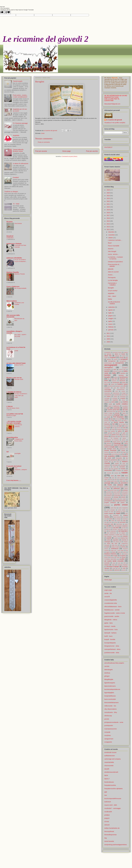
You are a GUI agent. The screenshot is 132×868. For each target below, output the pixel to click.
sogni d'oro (115, 545)
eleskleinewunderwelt (111, 772)
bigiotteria (123, 379)
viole (124, 568)
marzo (110, 324)
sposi (108, 547)
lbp (123, 454)
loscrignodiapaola (110, 643)
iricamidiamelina (12, 437)
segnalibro (116, 540)
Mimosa (106, 469)
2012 (108, 229)
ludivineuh (108, 802)
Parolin (110, 485)
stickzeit (107, 825)
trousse (112, 557)
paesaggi (107, 483)
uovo (119, 563)
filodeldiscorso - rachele (112, 610)
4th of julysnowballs (20, 288)
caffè (124, 386)
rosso (110, 522)
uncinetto (107, 563)
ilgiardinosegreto (110, 683)
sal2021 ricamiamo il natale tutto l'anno (115, 535)
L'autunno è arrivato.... (115, 240)
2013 (108, 227)
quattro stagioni (109, 513)
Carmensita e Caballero (112, 284)
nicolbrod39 (108, 812)
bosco (106, 384)
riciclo (111, 519)
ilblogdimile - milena (111, 620)
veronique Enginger (123, 565)
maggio (111, 318)
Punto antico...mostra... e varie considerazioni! (20, 96)
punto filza (113, 508)
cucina (125, 402)
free (113, 428)
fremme (119, 428)
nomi (119, 476)
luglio (110, 313)
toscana (108, 556)
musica (116, 473)
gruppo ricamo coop (118, 442)
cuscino (125, 408)
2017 (108, 215)
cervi (117, 391)
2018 (108, 213)
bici (109, 379)
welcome (117, 570)
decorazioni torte (111, 412)
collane (109, 396)
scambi (109, 538)
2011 (108, 333)
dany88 (107, 769)
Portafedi (16, 177)
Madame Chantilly (13, 272)
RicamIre (10, 222)
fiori (114, 424)
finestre (119, 421)
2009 (108, 339)
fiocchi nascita (119, 422)
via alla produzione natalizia (114, 303)
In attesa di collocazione (21, 164)
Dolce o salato (108, 413)
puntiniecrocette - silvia (112, 653)
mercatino (122, 467)
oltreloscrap (108, 716)
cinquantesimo (108, 395)
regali (118, 513)
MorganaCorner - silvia (112, 646)
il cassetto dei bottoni (14, 466)
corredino (107, 402)
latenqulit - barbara (110, 633)
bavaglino (107, 377)
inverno (106, 452)
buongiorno (118, 386)
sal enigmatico (123, 531)
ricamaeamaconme (110, 729)
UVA (124, 563)
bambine (123, 373)
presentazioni (108, 497)
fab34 (106, 775)
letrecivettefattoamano (111, 703)
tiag (106, 838)
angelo (106, 358)
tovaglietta (123, 556)
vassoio (107, 565)
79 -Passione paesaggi (20, 123)
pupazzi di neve (109, 512)
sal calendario (113, 531)
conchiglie (17, 453)
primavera (107, 499)
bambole (121, 375)
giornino (124, 435)
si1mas (107, 822)
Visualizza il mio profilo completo (115, 123)
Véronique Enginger (113, 566)
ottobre (111, 238)
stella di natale (115, 547)
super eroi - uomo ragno (117, 550)
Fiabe (113, 421)
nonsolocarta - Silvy (111, 712)
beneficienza (124, 377)
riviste (113, 521)
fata (112, 419)
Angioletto (16, 135)
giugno (111, 316)
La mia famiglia (113, 280)
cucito (110, 404)
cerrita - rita (108, 593)
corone (123, 400)
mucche (109, 473)
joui (120, 452)
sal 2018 (109, 528)
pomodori (109, 492)
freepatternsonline (110, 785)
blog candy (107, 383)
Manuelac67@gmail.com (112, 104)
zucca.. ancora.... (113, 254)
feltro (123, 419)
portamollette (117, 496)
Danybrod (10, 236)
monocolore (108, 470)
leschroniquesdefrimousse (113, 799)
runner (116, 522)
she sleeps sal (117, 542)
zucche (123, 570)
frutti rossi (107, 429)
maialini (117, 463)
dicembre (111, 232)
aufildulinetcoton (110, 756)
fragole (108, 428)
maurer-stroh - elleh (111, 805)
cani (115, 388)
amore (124, 356)
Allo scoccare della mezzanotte (13, 316)
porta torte (117, 494)
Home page (66, 151)
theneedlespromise (110, 835)
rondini (119, 521)
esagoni (126, 415)
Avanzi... (111, 275)
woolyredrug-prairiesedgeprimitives (116, 845)
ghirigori (107, 676)
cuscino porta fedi (113, 410)
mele (114, 467)
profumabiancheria (120, 501)
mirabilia (123, 469)
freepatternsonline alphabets (113, 789)
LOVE (16, 351)
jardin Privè (114, 452)
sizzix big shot (112, 543)
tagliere (108, 552)
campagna (107, 388)
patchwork (114, 487)
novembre (112, 235)
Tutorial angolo (18, 81)
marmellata (115, 465)
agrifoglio (109, 354)
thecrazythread (109, 831)
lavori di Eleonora (116, 454)
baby (114, 373)
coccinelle (116, 395)
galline (120, 431)
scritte (108, 540)
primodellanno (108, 501)
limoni (121, 460)
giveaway (113, 436)
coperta (107, 400)
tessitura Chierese (110, 554)
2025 (108, 193)
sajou (126, 524)
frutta (124, 428)
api (127, 358)
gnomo (124, 440)
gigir (106, 792)
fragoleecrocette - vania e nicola (115, 613)
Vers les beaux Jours (13, 408)
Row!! (110, 243)
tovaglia (115, 556)
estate (108, 417)
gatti (126, 431)
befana (116, 377)
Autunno (111, 249)
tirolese (126, 554)
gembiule (110, 433)
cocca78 (107, 597)
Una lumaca (18, 223)
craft (119, 402)
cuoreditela (125, 406)
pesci (108, 488)
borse (124, 383)
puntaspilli (107, 505)
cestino (123, 391)
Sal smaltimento (111, 533)
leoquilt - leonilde (110, 639)
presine (123, 497)
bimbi (43, 133)
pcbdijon (107, 815)
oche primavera (121, 478)
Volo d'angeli (112, 251)
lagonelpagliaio (109, 693)
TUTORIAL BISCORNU (111, 559)
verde (113, 565)
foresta (126, 426)
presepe (116, 497)
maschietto (123, 465)
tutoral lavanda (109, 841)
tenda (119, 552)
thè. (121, 554)
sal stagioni (122, 533)
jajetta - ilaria (108, 623)
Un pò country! (113, 291)
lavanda (107, 454)
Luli (112, 462)
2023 (108, 198)
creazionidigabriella (111, 600)
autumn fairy (122, 369)
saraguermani (109, 739)
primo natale (123, 499)
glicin (119, 436)
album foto (108, 356)
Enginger (117, 415)
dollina (124, 413)
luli (8, 452)
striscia (106, 549)
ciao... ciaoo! (112, 296)
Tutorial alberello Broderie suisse (18, 150)
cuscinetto (116, 408)
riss (107, 521)
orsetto (121, 481)
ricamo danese (117, 517)
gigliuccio (107, 435)
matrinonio (107, 467)
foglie (120, 426)
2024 (108, 196)
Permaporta (112, 278)
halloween (109, 443)
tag (127, 550)
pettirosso (117, 488)
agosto (111, 310)
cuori (108, 408)
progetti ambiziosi (110, 503)
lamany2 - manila (110, 626)
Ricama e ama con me (14, 378)
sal (107, 526)
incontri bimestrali (110, 450)
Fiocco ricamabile (114, 246)
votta (111, 570)
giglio (124, 433)
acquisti (126, 352)
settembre (112, 307)
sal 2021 (124, 528)
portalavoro (109, 496)
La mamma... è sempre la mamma (115, 258)
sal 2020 (116, 528)
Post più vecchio (92, 151)
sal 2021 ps (107, 529)
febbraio (111, 327)
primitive (115, 499)
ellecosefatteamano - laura (113, 607)
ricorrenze (125, 519)
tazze (114, 552)
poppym (107, 818)
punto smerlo (122, 510)
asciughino (108, 367)
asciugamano (120, 363)
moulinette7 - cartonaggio (113, 808)
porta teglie (109, 494)
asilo (115, 369)
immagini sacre (111, 449)
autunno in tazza (117, 371)
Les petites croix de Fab (15, 414)
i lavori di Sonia (118, 445)
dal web (125, 410)
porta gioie (125, 492)
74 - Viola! (16, 204)
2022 (108, 201)
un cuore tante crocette (114, 561)
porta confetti (117, 492)
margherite (107, 465)
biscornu (114, 381)
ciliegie (124, 393)
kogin (124, 452)
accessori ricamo (117, 352)
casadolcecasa (121, 389)
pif (120, 490)
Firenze (115, 426)
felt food (117, 419)
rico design (118, 519)
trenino (106, 557)
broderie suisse (123, 384)
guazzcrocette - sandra (112, 616)
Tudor (118, 557)
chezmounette (109, 766)
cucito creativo (122, 404)
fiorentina (107, 424)
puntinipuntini (109, 726)
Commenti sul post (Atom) (70, 156)
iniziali (123, 450)
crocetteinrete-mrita (111, 603)
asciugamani (112, 361)
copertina (115, 400)
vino (119, 568)
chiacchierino (116, 393)
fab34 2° (107, 779)
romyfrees (108, 735)
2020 (108, 207)
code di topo (124, 395)
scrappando (108, 742)
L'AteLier (10, 406)
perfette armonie (123, 487)
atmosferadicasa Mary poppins (114, 663)
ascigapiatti (124, 359)
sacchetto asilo (109, 524)
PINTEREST (108, 147)
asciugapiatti (111, 365)
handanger (117, 443)
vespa (114, 568)
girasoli (106, 436)
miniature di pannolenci (115, 262)
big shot (114, 379)
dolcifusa (107, 673)
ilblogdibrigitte (109, 679)
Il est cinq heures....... (14, 480)
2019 (108, 210)
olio (111, 480)
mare (124, 463)
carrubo (107, 666)
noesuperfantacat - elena (112, 649)
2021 (108, 204)
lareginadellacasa (110, 696)
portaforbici (125, 494)
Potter (124, 496)
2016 (108, 218)
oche (113, 478)
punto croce (121, 505)
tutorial (124, 557)
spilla (121, 545)
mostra (126, 470)
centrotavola (108, 391)
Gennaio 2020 (19, 379)
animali (121, 358)
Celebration (10, 238)
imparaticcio (122, 449)
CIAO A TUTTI (19, 365)
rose (105, 522)
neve (112, 476)
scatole (116, 538)
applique (109, 359)
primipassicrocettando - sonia (114, 722)
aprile (110, 321)
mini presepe (115, 469)
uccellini (122, 559)
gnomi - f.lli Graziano (111, 438)
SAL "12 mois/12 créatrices (120, 526)
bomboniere (116, 383)
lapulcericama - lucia (111, 630)
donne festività (108, 415)
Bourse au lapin (11, 416)
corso (113, 402)
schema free (124, 538)
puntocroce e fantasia (14, 244)
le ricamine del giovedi (114, 120)
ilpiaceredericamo (110, 686)
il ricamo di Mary (123, 447)
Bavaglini (111, 288)
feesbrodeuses (109, 782)
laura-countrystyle (110, 699)
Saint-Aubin (119, 524)
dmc (124, 412)
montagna (118, 470)
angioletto (111, 293)
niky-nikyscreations (110, 709)
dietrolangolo (108, 670)
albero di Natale (120, 354)
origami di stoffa (123, 480)
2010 (108, 336)
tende (124, 552)
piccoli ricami (113, 490)
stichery (123, 547)
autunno (107, 371)
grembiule (107, 442)
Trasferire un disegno (11, 192)
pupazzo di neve (121, 512)
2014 (108, 224)
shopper (126, 542)
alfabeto (117, 356)
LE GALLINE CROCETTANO (16, 363)
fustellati (113, 431)
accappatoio (107, 352)
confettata (115, 398)
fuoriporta (119, 429)
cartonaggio (108, 389)
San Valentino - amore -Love (112, 536)
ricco (106, 519)
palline (116, 483)
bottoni (113, 384)
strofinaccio (115, 549)
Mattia (110, 299)
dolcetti (117, 413)
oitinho (106, 480)
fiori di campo (122, 424)
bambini (107, 375)
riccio (124, 517)
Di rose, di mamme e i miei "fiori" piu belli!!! (21, 395)
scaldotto (125, 536)
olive (116, 480)
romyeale (107, 732)
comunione (123, 396)
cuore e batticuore (114, 406)
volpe (106, 570)
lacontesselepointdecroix (112, 689)
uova (114, 563)
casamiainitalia (109, 762)
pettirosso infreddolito (14, 258)
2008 (108, 342)
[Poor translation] (8, 12)
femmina (107, 421)
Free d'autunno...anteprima (21, 470)
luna (118, 462)
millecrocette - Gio (110, 706)
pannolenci (124, 483)
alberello (111, 269)
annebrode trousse (110, 752)
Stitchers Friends (20, 274)
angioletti (113, 357)
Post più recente (41, 151)
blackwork (122, 381)
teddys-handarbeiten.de (112, 828)
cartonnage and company (113, 759)
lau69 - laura (108, 636)
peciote (107, 719)
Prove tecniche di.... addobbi (114, 265)
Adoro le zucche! (113, 272)
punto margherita (123, 508)
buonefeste (110, 386)
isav (106, 795)
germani (118, 433)
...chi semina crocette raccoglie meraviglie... (14, 422)
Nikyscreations (12, 301)
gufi (127, 442)
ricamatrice (116, 515)
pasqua (120, 485)
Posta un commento (44, 142)
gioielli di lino (115, 435)
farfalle (106, 419)
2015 (108, 221)
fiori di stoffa (108, 426)
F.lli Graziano (118, 417)
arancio (116, 359)
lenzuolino (119, 458)
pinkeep (125, 490)
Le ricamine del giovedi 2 (46, 39)
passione (107, 487)
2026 (108, 190)
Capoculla (122, 388)
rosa (124, 521)
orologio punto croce (112, 481)
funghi (113, 429)
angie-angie (108, 590)
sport (126, 545)
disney (119, 412)
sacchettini (123, 522)
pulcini (123, 503)
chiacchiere (107, 393)
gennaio (111, 330)
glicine (124, 436)
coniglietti (123, 398)
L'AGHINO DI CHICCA (14, 392)
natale (125, 473)
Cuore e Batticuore (13, 287)
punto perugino (111, 510)
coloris (115, 396)
